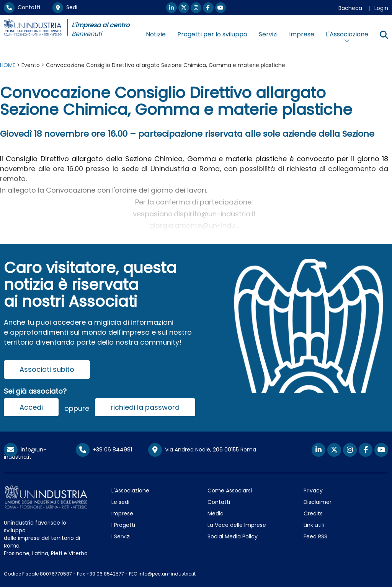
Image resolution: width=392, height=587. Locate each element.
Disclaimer (318, 502)
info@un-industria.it (25, 453)
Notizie (156, 34)
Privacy (313, 491)
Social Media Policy (233, 536)
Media (216, 513)
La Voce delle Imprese (237, 525)
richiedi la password (145, 407)
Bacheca (350, 8)
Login (381, 8)
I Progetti (123, 525)
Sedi (65, 7)
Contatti (22, 7)
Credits (313, 513)
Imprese (302, 34)
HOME (8, 65)
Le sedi (120, 502)
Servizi (268, 34)
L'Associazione (130, 491)
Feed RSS (315, 536)
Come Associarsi (230, 491)
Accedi (31, 407)
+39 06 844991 (104, 450)
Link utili (314, 525)
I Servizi (121, 536)
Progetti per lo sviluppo (212, 34)
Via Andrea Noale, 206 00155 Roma (202, 450)
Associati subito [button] (47, 369)
